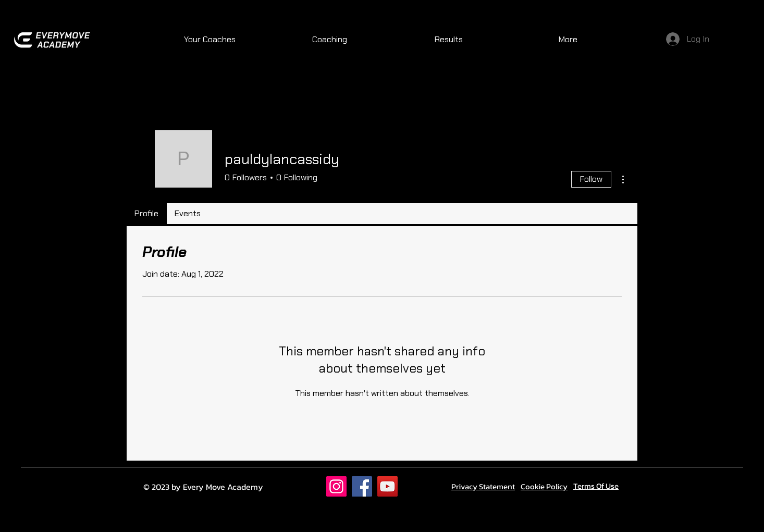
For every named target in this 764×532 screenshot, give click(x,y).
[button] (329, 40)
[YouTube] (387, 486)
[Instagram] (336, 486)
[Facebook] (362, 486)
